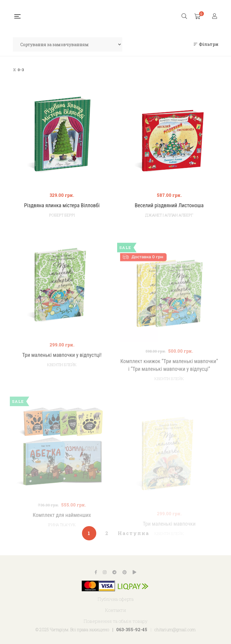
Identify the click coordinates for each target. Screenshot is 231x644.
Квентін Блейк (62, 379)
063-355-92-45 (132, 630)
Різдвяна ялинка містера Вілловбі (62, 205)
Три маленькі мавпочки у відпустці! (62, 370)
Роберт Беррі (62, 215)
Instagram (105, 572)
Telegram (114, 572)
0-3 (21, 70)
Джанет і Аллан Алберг (169, 215)
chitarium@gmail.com (175, 630)
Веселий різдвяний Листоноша (169, 205)
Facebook (96, 572)
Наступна (134, 533)
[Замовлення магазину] (68, 44)
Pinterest (125, 572)
